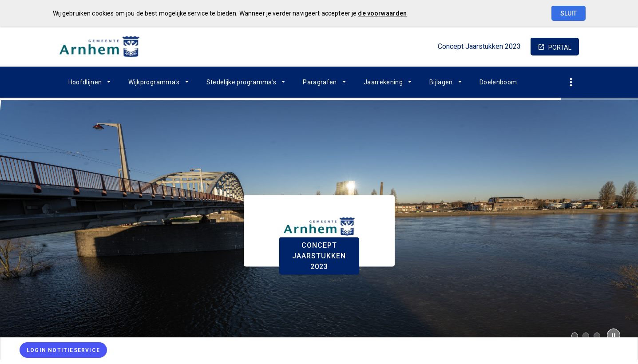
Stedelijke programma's (242, 82)
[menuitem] (90, 82)
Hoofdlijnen (85, 82)
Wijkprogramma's (154, 82)
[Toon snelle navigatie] (571, 82)
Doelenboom (498, 82)
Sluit (569, 13)
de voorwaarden (382, 13)
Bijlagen (441, 82)
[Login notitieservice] (63, 350)
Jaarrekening (383, 82)
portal (560, 47)
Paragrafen (320, 82)
